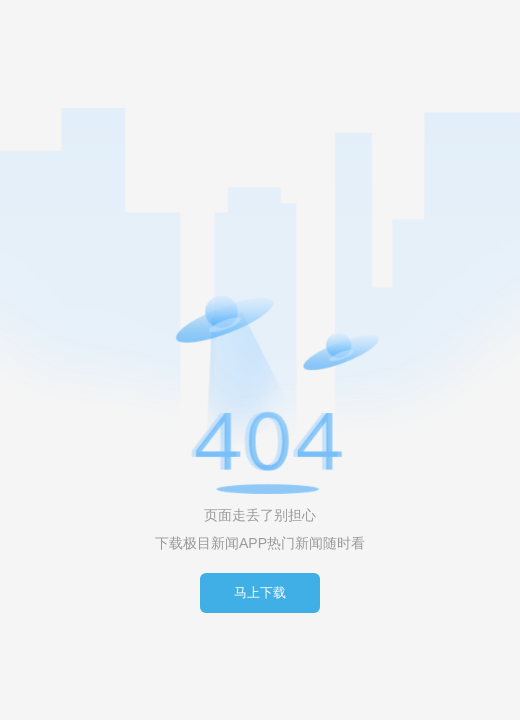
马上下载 (260, 592)
